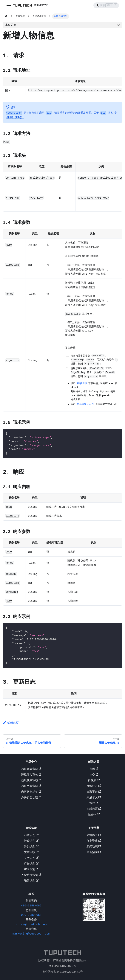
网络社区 (94, 787)
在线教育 (94, 809)
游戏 (94, 804)
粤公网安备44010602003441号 (63, 972)
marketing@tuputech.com (31, 934)
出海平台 (94, 792)
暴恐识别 (31, 847)
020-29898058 (31, 915)
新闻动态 (94, 847)
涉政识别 (31, 841)
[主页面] (6, 16)
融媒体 (94, 815)
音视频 (94, 781)
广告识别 (31, 864)
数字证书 (82, 384)
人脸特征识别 (31, 876)
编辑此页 (11, 724)
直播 (94, 770)
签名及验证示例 (85, 405)
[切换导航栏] (9, 5)
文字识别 (31, 859)
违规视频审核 (31, 781)
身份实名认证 (31, 798)
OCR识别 (31, 870)
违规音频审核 (31, 770)
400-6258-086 (31, 906)
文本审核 (31, 853)
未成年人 (94, 798)
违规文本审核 (31, 787)
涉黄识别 (31, 836)
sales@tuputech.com (31, 925)
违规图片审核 (31, 775)
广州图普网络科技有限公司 (70, 961)
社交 (94, 775)
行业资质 (94, 841)
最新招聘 (94, 853)
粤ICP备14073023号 (62, 966)
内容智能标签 (31, 792)
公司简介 (94, 836)
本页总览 (11, 25)
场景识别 (31, 881)
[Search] (106, 5)
